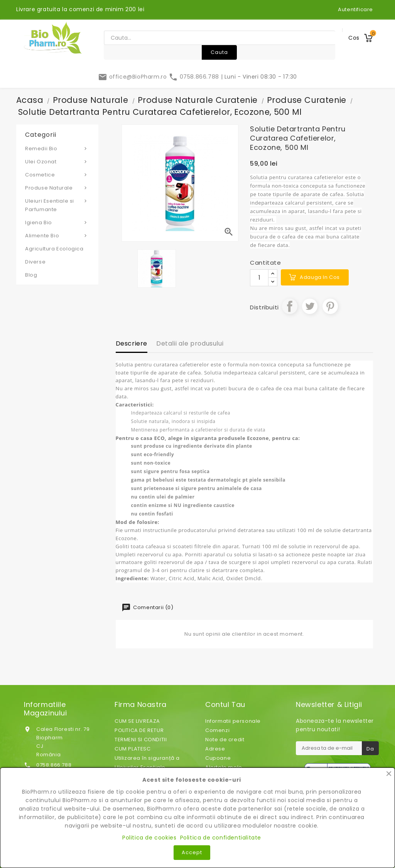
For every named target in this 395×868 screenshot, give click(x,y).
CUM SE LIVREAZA (137, 721)
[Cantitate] (259, 278)
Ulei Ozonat (57, 161)
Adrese (215, 749)
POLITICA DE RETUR (139, 730)
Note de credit (225, 740)
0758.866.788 (195, 77)
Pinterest (330, 306)
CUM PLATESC (133, 749)
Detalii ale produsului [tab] (190, 343)
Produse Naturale (57, 188)
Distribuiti (290, 306)
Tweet (310, 306)
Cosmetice (57, 175)
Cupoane (218, 758)
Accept (192, 852)
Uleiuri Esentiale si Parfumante (57, 205)
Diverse (35, 262)
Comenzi (217, 730)
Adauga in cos (320, 277)
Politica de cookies (149, 838)
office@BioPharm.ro (133, 77)
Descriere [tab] (132, 343)
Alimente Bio (57, 235)
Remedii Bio (57, 148)
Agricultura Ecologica (54, 249)
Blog (31, 275)
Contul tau (225, 705)
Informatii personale (233, 721)
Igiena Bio (57, 222)
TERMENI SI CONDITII (141, 740)
